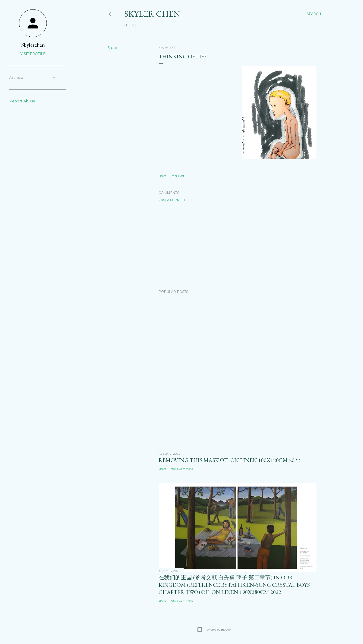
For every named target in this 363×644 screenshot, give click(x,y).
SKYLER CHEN (152, 14)
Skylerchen (33, 45)
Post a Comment (172, 200)
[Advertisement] (238, 246)
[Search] (314, 14)
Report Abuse (22, 101)
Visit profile (33, 54)
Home (131, 25)
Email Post (177, 176)
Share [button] (112, 48)
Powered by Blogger (214, 630)
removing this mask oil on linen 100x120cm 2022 (229, 460)
